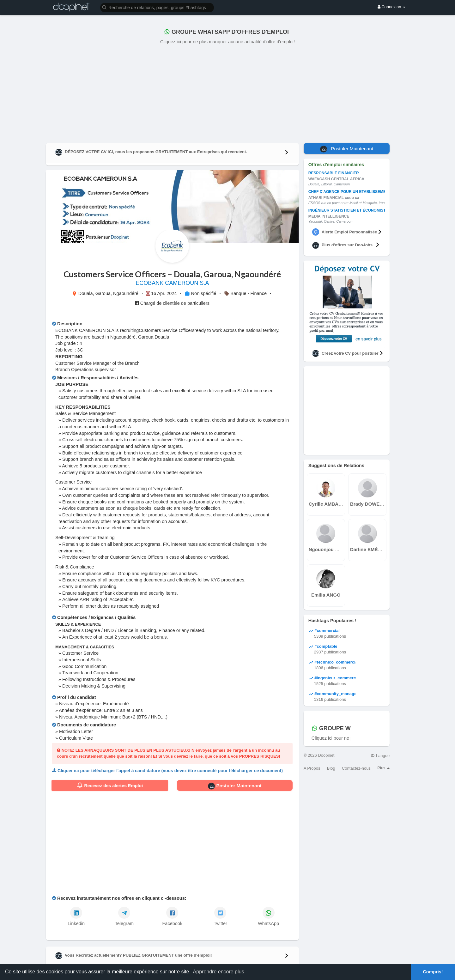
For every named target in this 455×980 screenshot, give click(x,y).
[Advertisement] (227, 93)
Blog (331, 768)
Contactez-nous (356, 768)
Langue (380, 756)
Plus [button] (383, 768)
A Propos (312, 768)
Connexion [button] (391, 7)
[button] (157, 7)
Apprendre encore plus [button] (219, 972)
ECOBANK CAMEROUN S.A (172, 283)
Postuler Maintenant (235, 786)
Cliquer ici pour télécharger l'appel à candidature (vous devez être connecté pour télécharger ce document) (170, 771)
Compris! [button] (433, 972)
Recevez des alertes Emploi (110, 785)
